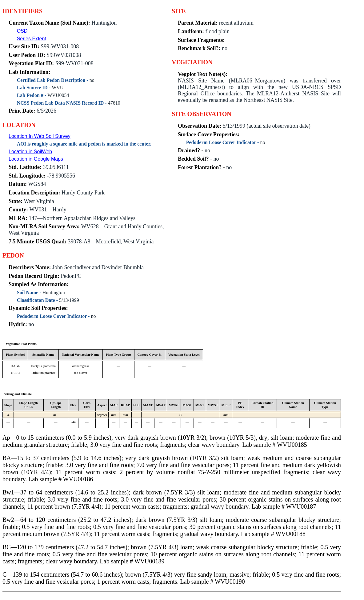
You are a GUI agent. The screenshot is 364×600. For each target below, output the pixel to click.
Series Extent (32, 39)
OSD (22, 31)
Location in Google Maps (36, 159)
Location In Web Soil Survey (40, 136)
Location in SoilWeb (30, 152)
